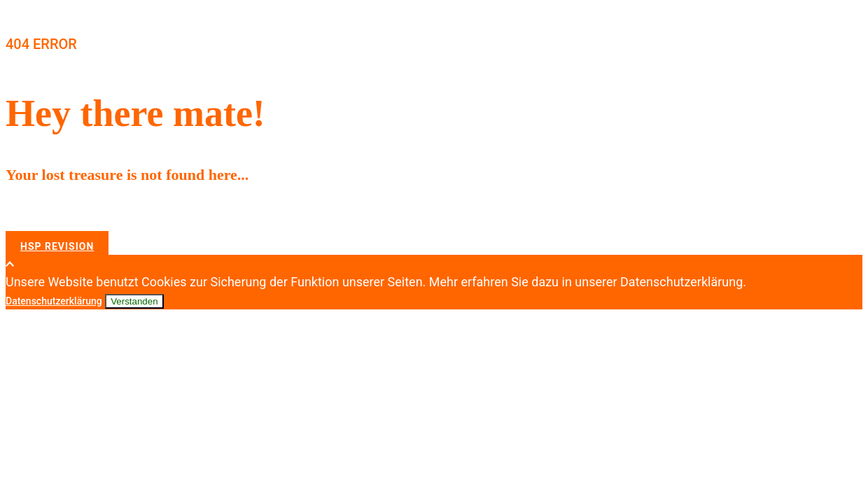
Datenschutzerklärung (54, 301)
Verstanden (134, 301)
